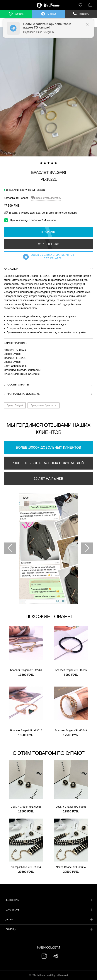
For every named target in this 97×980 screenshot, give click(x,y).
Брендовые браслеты (43, 405)
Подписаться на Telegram (39, 32)
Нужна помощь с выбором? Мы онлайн (30, 220)
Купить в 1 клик (48, 244)
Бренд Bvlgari (15, 405)
